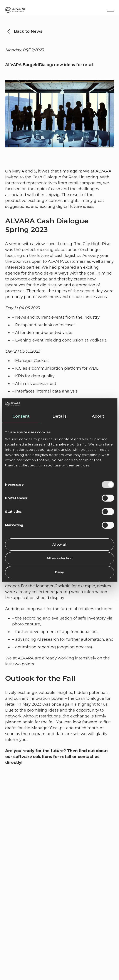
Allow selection (60, 558)
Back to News (28, 31)
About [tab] (98, 416)
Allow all (59, 544)
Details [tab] (60, 416)
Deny (59, 572)
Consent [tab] (21, 416)
